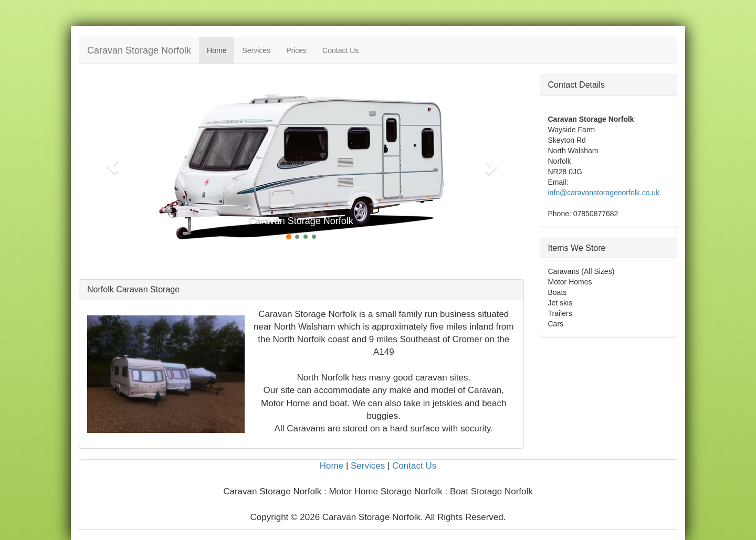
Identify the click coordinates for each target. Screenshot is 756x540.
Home (217, 50)
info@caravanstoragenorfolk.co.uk (604, 193)
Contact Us (340, 50)
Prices (296, 50)
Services (256, 50)
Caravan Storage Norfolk (139, 50)
